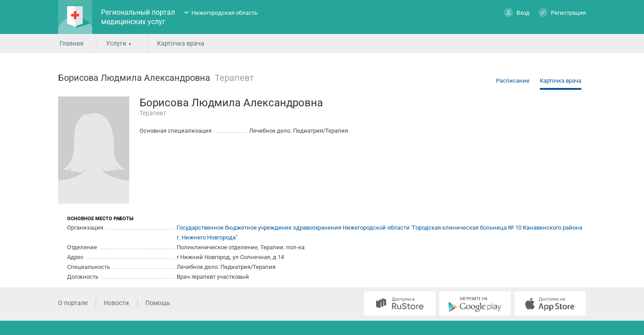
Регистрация (562, 12)
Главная (72, 43)
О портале (73, 303)
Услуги (116, 43)
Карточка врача (561, 81)
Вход (517, 12)
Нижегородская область (225, 13)
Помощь (158, 303)
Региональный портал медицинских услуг (138, 17)
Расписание (513, 81)
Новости (116, 303)
